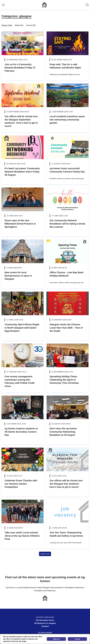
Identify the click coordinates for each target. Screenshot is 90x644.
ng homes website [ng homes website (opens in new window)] (45, 632)
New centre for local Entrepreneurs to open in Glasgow (18, 276)
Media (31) (19, 25)
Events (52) (31, 25)
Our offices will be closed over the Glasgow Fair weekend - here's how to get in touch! (66, 484)
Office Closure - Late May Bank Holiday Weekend (67, 274)
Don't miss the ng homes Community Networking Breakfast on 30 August (63, 432)
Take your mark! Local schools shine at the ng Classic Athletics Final (22, 536)
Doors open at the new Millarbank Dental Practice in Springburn (20, 224)
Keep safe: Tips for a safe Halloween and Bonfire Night (65, 66)
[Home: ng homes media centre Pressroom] (44, 5)
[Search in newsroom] (87, 5)
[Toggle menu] (3, 5)
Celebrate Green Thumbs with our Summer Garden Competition (21, 484)
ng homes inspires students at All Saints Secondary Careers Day (21, 432)
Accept (77, 639)
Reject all (56, 639)
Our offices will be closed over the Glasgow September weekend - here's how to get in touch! (21, 121)
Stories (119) (7, 25)
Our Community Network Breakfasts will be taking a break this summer (67, 224)
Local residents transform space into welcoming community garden (67, 120)
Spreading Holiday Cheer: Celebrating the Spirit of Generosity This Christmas (64, 380)
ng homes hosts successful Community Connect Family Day (67, 170)
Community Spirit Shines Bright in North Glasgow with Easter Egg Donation (22, 328)
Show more (45, 554)
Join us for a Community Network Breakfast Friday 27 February (20, 68)
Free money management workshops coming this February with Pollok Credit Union (20, 381)
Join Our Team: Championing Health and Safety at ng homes (66, 534)
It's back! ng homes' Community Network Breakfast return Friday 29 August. (22, 172)
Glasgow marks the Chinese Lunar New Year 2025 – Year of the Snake (66, 328)
